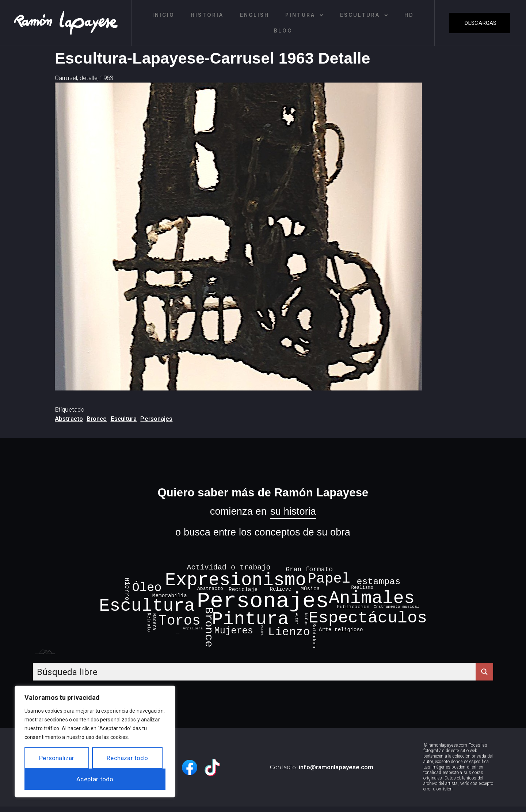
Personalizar (57, 758)
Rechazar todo (127, 758)
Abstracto (69, 419)
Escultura (364, 15)
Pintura (305, 15)
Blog (283, 31)
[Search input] (255, 672)
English (255, 15)
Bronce (97, 419)
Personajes (156, 419)
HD (409, 15)
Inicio (163, 15)
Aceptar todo (95, 779)
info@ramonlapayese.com (336, 767)
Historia (207, 15)
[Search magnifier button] (484, 672)
